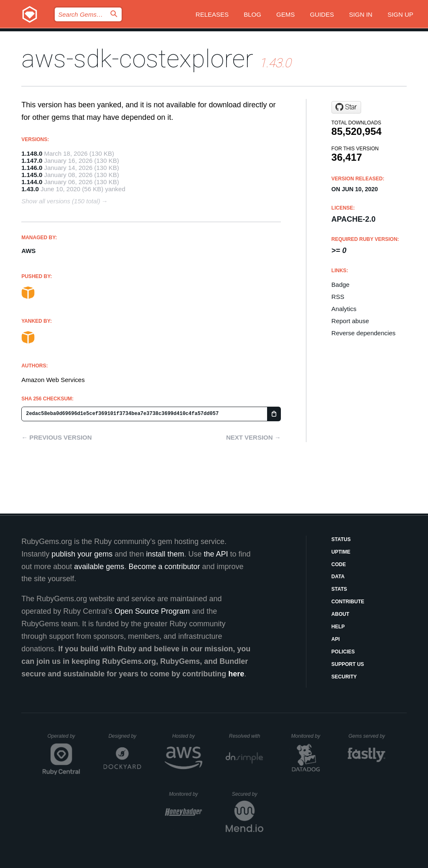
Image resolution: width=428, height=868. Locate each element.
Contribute (348, 602)
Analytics (344, 309)
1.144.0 (32, 182)
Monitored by (308, 736)
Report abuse (350, 321)
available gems (99, 567)
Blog (252, 14)
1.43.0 (30, 189)
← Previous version (56, 437)
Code (339, 564)
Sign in (361, 14)
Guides (322, 14)
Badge (340, 285)
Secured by (248, 794)
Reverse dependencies (363, 333)
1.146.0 (32, 168)
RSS (338, 297)
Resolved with (246, 736)
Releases (212, 14)
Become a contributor (164, 567)
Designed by (125, 736)
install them (165, 554)
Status (341, 539)
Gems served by (367, 736)
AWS (28, 251)
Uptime (341, 552)
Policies (343, 652)
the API (216, 554)
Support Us (348, 664)
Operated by (64, 739)
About (340, 614)
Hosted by (187, 736)
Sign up (400, 14)
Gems (285, 14)
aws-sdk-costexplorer (137, 59)
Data (338, 577)
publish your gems (82, 554)
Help (338, 627)
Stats (339, 589)
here (236, 674)
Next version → (253, 437)
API (336, 639)
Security (344, 677)
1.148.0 (32, 153)
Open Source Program (152, 611)
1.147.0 (32, 161)
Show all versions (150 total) (61, 201)
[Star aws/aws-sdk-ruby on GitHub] (346, 107)
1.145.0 (32, 175)
